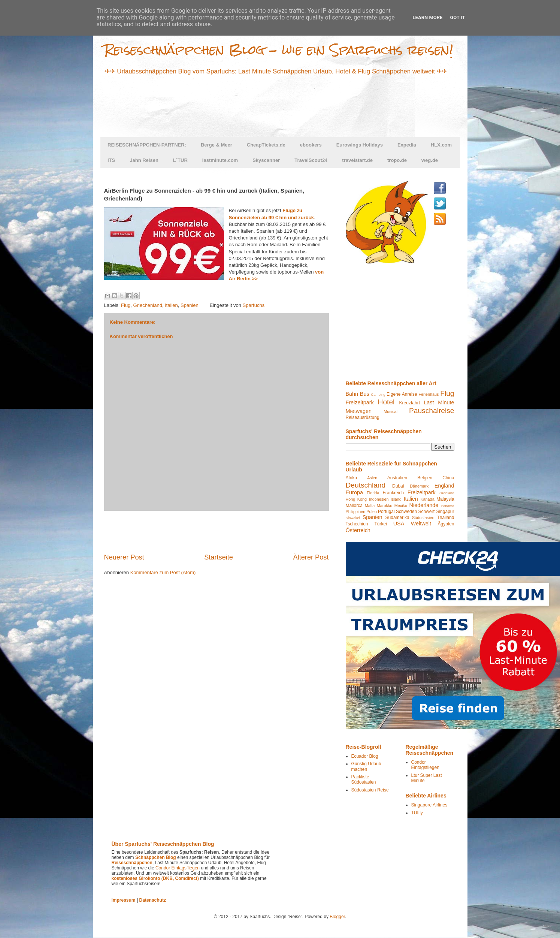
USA (399, 524)
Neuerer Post (124, 557)
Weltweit (421, 524)
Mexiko (401, 506)
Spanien (190, 305)
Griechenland (148, 305)
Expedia (407, 145)
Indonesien (379, 499)
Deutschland (366, 485)
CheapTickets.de (266, 145)
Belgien (425, 478)
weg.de (430, 160)
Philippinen (356, 512)
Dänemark (419, 486)
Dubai (398, 486)
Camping (378, 394)
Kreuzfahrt (410, 403)
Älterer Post (311, 557)
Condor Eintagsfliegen (425, 765)
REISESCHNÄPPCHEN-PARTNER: (147, 145)
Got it (457, 17)
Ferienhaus (429, 394)
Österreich (358, 530)
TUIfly (417, 813)
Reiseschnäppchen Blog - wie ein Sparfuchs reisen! (279, 50)
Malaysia (445, 499)
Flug (126, 305)
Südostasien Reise (370, 790)
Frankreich (393, 493)
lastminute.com (220, 160)
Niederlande (424, 505)
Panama (448, 506)
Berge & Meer (217, 145)
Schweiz (426, 512)
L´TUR (180, 160)
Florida (373, 493)
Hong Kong (356, 499)
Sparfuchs (254, 305)
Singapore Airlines (429, 805)
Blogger (337, 917)
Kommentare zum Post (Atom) (163, 572)
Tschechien (357, 524)
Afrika (352, 478)
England (444, 486)
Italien (171, 305)
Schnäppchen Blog (156, 857)
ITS (111, 160)
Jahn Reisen (144, 160)
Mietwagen (359, 411)
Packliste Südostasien (364, 779)
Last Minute (439, 402)
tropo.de (397, 160)
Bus (365, 394)
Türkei (380, 524)
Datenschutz (153, 900)
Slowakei (353, 518)
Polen (372, 512)
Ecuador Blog (365, 756)
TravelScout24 (311, 160)
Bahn (352, 394)
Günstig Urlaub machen (366, 766)
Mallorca (354, 506)
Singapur (445, 512)
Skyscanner (266, 160)
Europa (354, 492)
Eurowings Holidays (360, 145)
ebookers (311, 145)
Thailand (445, 518)
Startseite (219, 557)
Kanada (427, 499)
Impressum (124, 900)
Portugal (386, 512)
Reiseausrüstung (363, 417)
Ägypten (446, 524)
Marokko (385, 506)
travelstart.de (357, 160)
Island (396, 499)
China (448, 478)
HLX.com (441, 145)
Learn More (428, 17)
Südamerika (397, 518)
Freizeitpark (360, 402)
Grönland (447, 493)
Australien (397, 478)
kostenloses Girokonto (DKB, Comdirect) (155, 878)
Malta (370, 506)
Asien (372, 478)
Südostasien (423, 518)
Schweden (406, 512)
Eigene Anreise (402, 394)
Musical (391, 411)
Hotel (386, 402)
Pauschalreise (432, 411)
